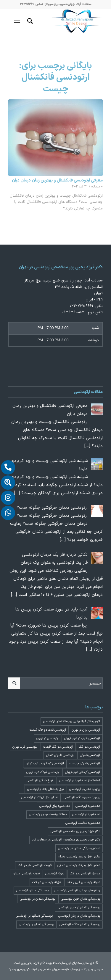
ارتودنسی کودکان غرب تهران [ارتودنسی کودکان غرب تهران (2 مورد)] (83, 772)
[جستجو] (29, 21)
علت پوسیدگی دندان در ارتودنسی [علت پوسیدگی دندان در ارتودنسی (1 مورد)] (79, 848)
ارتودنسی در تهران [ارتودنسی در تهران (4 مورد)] (48, 738)
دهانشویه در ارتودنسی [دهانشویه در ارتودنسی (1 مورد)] (86, 814)
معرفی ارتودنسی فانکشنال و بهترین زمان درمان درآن (57, 180)
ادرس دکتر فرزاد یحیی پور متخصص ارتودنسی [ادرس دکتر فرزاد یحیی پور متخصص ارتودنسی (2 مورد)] (72, 721)
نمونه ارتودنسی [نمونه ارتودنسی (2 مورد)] (55, 874)
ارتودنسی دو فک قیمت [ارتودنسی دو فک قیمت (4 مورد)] (58, 747)
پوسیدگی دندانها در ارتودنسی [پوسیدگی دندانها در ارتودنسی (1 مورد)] (34, 916)
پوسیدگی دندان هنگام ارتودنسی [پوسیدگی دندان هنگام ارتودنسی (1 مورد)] (80, 925)
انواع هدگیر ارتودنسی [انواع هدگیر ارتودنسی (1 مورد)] (40, 781)
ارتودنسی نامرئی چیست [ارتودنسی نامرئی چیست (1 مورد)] (85, 764)
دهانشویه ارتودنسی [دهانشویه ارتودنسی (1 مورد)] (88, 806)
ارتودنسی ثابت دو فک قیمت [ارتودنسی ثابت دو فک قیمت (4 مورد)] (48, 730)
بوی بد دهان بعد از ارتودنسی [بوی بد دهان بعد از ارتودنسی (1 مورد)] (45, 789)
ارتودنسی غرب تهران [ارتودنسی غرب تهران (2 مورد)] (25, 747)
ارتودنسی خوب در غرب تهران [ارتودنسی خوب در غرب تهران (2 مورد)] (82, 738)
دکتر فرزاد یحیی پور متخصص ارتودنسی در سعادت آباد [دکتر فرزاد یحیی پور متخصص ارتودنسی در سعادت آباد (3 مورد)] (66, 840)
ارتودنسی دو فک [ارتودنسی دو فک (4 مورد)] (89, 747)
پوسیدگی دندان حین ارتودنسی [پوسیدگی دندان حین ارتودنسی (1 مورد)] (81, 899)
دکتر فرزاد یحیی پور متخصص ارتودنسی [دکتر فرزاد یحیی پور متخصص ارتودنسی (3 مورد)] (75, 831)
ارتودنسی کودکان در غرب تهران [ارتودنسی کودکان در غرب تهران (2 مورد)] (45, 764)
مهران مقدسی (50, 969)
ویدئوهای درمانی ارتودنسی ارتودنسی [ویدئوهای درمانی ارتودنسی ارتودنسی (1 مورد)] (77, 891)
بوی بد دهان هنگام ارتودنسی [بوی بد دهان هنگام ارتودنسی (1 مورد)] (82, 797)
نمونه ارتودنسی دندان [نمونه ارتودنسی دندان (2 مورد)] (26, 874)
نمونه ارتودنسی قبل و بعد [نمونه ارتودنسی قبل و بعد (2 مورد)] (83, 882)
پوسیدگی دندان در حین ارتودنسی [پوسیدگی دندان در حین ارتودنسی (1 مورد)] (79, 908)
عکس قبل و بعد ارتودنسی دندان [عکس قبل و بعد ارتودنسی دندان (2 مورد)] (79, 857)
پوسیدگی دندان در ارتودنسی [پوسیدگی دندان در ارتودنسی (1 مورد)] (38, 899)
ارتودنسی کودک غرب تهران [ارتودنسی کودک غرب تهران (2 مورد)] (43, 772)
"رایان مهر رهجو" (19, 969)
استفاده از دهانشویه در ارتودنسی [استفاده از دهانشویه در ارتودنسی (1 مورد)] (80, 781)
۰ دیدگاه (97, 187)
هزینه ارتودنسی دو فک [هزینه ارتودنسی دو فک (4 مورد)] (47, 882)
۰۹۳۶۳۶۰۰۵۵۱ (74, 312)
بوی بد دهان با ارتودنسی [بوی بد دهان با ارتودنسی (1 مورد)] (85, 789)
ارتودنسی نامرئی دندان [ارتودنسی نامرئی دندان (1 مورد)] (60, 755)
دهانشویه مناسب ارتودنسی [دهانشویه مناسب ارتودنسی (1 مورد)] (83, 823)
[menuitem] (29, 21)
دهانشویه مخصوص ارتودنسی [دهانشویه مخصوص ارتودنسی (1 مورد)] (48, 814)
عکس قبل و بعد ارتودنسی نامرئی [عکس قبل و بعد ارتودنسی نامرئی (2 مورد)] (79, 865)
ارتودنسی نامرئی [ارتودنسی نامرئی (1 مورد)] (90, 755)
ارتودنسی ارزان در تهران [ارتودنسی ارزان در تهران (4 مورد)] (86, 730)
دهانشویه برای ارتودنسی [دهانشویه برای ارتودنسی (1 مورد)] (55, 806)
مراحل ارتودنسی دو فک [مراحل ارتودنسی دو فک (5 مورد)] (85, 874)
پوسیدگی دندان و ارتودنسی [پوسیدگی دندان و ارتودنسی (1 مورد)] (36, 925)
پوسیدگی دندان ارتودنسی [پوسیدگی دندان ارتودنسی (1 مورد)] (32, 891)
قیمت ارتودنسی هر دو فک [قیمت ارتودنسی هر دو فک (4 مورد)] (35, 865)
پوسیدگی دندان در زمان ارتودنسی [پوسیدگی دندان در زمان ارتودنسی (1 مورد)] (79, 916)
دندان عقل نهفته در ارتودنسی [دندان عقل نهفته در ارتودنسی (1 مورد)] (40, 797)
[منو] (18, 21)
